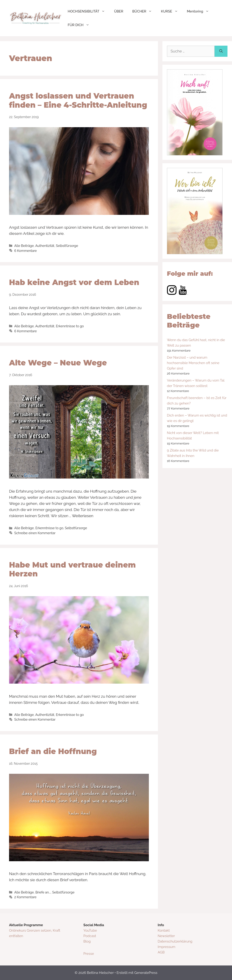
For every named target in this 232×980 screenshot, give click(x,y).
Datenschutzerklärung (175, 941)
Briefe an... (43, 892)
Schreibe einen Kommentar (35, 533)
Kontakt (164, 930)
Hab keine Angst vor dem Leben (74, 282)
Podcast (90, 936)
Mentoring (200, 11)
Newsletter (166, 936)
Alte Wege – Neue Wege (58, 363)
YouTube (90, 930)
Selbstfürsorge (67, 246)
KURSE (172, 11)
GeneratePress (146, 973)
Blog (87, 941)
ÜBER (118, 11)
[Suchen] (221, 51)
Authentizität (45, 246)
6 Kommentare (25, 251)
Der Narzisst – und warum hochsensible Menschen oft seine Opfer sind (193, 363)
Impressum (167, 947)
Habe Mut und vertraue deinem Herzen (72, 569)
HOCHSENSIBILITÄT (89, 11)
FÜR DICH (81, 25)
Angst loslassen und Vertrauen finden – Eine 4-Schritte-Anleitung (78, 100)
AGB (161, 952)
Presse (89, 954)
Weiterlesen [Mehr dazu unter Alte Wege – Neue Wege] (83, 516)
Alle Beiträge (24, 246)
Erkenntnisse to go (70, 326)
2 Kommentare (25, 897)
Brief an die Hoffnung (53, 751)
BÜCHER (144, 11)
